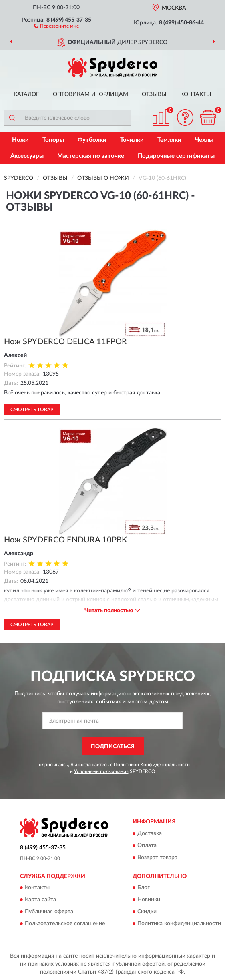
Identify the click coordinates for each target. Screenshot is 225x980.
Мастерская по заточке (91, 156)
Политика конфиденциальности (179, 924)
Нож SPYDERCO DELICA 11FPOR (65, 342)
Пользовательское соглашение (65, 924)
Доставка (150, 833)
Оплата (147, 845)
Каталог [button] (26, 94)
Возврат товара (157, 857)
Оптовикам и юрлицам (90, 94)
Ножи (20, 140)
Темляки (169, 140)
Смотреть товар (32, 410)
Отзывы (154, 94)
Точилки (132, 140)
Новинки (149, 900)
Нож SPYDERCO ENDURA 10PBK (65, 540)
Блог (144, 888)
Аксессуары (27, 156)
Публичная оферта (49, 912)
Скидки (147, 912)
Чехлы (204, 140)
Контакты (196, 94)
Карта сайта (40, 900)
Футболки (92, 140)
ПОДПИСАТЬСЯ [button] (113, 747)
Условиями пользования (101, 771)
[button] (56, 26)
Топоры (53, 140)
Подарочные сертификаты (176, 156)
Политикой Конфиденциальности (152, 765)
